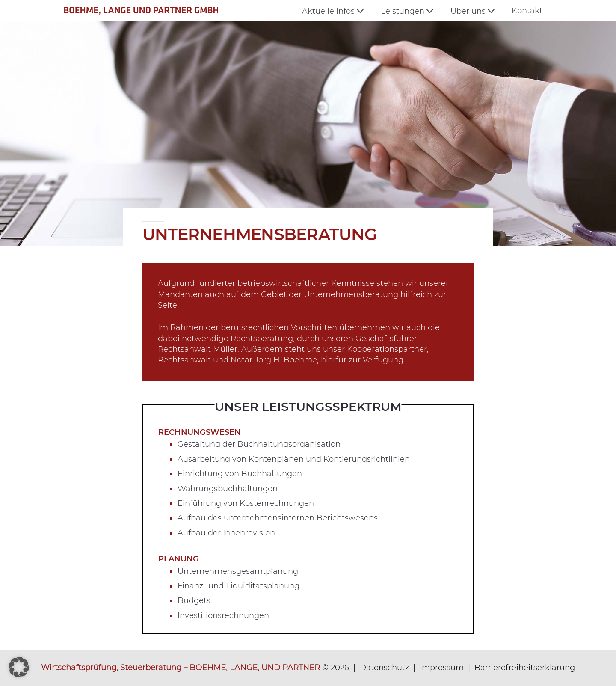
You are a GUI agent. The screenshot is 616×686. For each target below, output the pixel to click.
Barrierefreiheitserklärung (525, 668)
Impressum (442, 668)
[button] (19, 667)
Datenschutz (384, 668)
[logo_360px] (150, 11)
